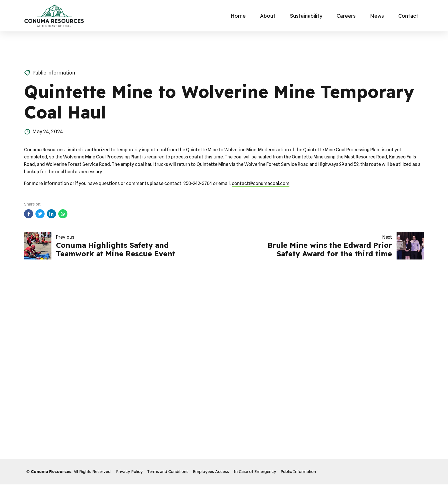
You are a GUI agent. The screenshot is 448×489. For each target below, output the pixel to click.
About (268, 16)
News (377, 16)
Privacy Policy (129, 472)
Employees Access (211, 472)
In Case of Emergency (255, 472)
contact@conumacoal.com (261, 183)
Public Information (54, 73)
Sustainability (306, 16)
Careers (346, 16)
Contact (408, 16)
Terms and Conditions (168, 472)
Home (238, 16)
